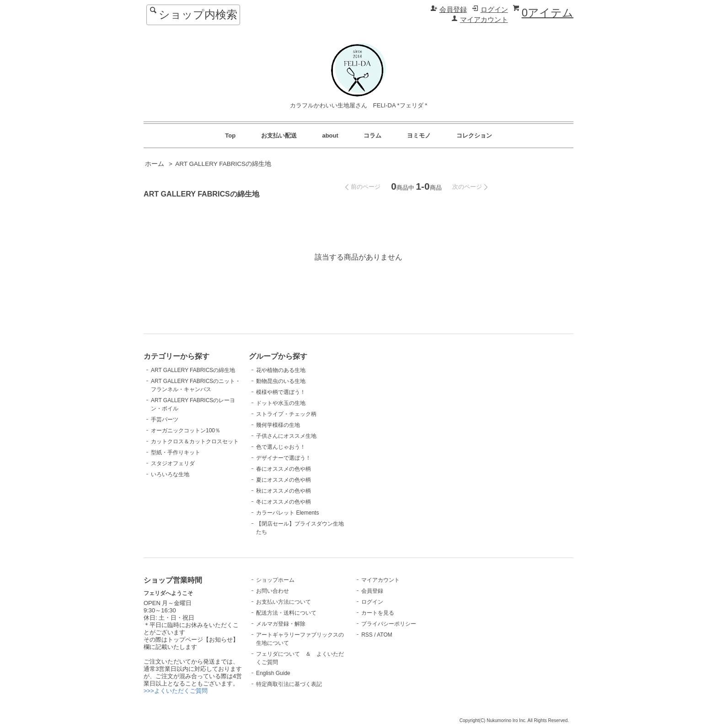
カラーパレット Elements (287, 513)
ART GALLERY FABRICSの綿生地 (223, 164)
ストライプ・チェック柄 (286, 414)
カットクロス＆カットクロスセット (195, 441)
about (330, 136)
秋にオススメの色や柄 (284, 491)
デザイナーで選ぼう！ (284, 458)
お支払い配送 (279, 136)
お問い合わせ (273, 591)
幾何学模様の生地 (278, 425)
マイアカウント (484, 20)
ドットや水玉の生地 (281, 403)
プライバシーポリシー (389, 624)
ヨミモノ (419, 136)
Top (230, 136)
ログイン (494, 10)
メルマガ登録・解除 (281, 624)
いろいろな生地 (170, 474)
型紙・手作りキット (176, 452)
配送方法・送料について (286, 613)
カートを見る (378, 613)
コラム (372, 136)
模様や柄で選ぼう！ (281, 392)
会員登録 (453, 10)
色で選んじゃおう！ (281, 447)
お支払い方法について (284, 602)
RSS (367, 635)
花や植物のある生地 (281, 370)
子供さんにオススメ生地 (286, 436)
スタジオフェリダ (173, 463)
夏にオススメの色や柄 (284, 480)
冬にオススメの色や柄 (284, 502)
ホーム (155, 164)
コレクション (474, 136)
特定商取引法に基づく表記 (289, 684)
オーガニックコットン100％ (186, 430)
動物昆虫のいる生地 (281, 381)
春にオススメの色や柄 (284, 469)
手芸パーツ (165, 420)
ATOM (385, 635)
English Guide (273, 673)
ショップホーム (275, 580)
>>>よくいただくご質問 (176, 691)
